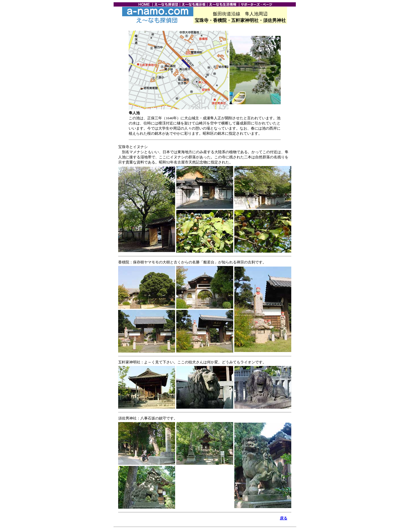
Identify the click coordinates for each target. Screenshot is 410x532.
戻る (284, 518)
